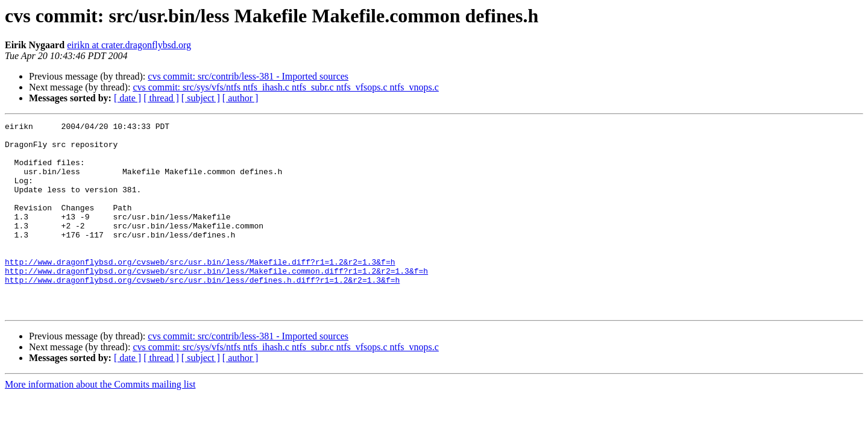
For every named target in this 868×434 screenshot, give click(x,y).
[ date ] (127, 98)
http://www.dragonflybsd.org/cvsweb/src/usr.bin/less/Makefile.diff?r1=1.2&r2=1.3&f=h (200, 291)
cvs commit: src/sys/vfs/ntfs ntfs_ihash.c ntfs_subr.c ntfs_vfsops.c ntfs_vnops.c (286, 87)
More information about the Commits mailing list (100, 422)
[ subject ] (201, 98)
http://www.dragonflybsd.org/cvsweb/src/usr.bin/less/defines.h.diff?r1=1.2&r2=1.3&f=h (202, 312)
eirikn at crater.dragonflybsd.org (129, 45)
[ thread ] (161, 98)
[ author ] (241, 98)
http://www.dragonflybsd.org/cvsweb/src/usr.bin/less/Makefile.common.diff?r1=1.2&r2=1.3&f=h (216, 301)
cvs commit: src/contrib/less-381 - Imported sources (248, 76)
